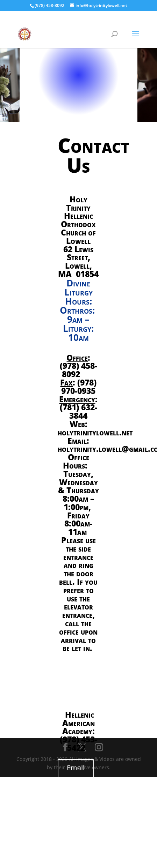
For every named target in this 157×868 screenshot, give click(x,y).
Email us (76, 774)
